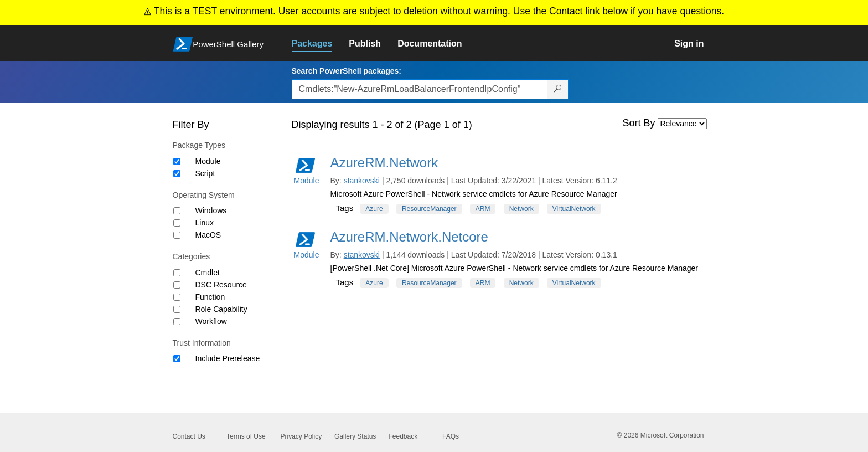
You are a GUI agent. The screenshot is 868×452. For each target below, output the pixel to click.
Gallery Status (355, 436)
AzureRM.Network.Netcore (409, 237)
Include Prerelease (228, 358)
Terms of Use (246, 436)
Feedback (403, 436)
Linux (205, 223)
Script (205, 173)
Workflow (211, 321)
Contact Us (189, 436)
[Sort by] (682, 124)
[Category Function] (177, 297)
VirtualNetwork (574, 209)
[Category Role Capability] (177, 309)
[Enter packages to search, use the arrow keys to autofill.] (420, 89)
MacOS (208, 235)
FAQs (451, 436)
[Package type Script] (177, 174)
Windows (211, 210)
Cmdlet (208, 273)
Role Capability (221, 309)
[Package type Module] (177, 161)
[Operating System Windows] (177, 211)
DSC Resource (221, 285)
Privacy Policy (301, 436)
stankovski (362, 181)
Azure (374, 209)
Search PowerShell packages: (347, 71)
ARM (483, 209)
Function (210, 297)
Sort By (639, 123)
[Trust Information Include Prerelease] (177, 359)
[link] (321, 44)
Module (208, 161)
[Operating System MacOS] (177, 235)
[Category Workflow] (177, 322)
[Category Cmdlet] (177, 273)
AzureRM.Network (384, 163)
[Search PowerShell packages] (558, 89)
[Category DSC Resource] (177, 285)
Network (521, 209)
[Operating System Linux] (177, 223)
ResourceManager (429, 209)
